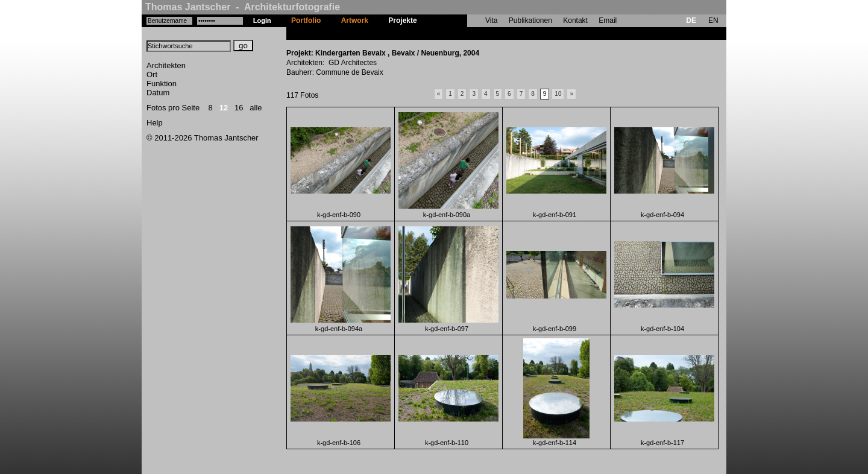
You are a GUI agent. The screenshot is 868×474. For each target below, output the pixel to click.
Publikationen (530, 21)
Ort (152, 74)
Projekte (402, 21)
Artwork (355, 21)
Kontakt (575, 21)
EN (713, 21)
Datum (158, 93)
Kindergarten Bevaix (462, 33)
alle (256, 108)
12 (224, 108)
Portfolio (306, 21)
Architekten (166, 65)
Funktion (162, 84)
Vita (491, 21)
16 (239, 108)
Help (155, 123)
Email (608, 21)
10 (558, 94)
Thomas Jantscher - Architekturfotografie (243, 7)
